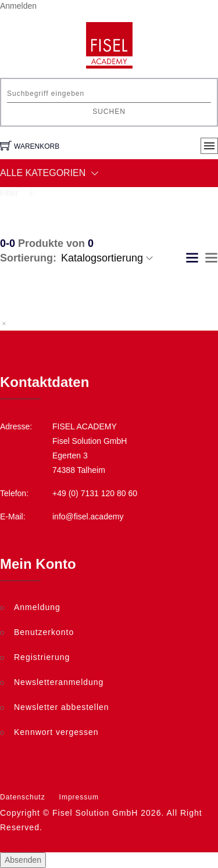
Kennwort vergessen (56, 732)
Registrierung (42, 657)
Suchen (109, 112)
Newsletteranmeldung (59, 682)
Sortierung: (28, 258)
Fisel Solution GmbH (95, 813)
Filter (18, 193)
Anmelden (18, 6)
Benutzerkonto (44, 632)
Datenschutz (23, 797)
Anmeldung (37, 607)
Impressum (79, 797)
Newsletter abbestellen (62, 707)
